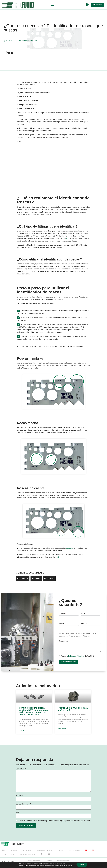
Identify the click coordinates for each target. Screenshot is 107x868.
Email (83, 614)
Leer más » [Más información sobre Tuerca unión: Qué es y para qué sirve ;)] (62, 729)
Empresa (62, 624)
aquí (68, 238)
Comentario (21, 769)
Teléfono (84, 624)
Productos (13, 850)
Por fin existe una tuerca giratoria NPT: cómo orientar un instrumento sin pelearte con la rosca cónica (34, 711)
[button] (52, 5)
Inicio (3, 850)
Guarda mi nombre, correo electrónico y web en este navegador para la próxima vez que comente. (54, 821)
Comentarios (64, 641)
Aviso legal (49, 861)
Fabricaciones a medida (44, 850)
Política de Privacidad (76, 656)
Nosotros (60, 850)
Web (18, 812)
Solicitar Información (68, 662)
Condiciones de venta (64, 861)
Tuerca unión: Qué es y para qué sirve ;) (73, 709)
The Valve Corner (74, 850)
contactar (69, 548)
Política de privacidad (34, 861)
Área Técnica (26, 850)
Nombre (62, 614)
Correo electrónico (23, 804)
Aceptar (82, 865)
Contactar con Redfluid (28, 854)
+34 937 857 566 (9, 854)
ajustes (70, 866)
